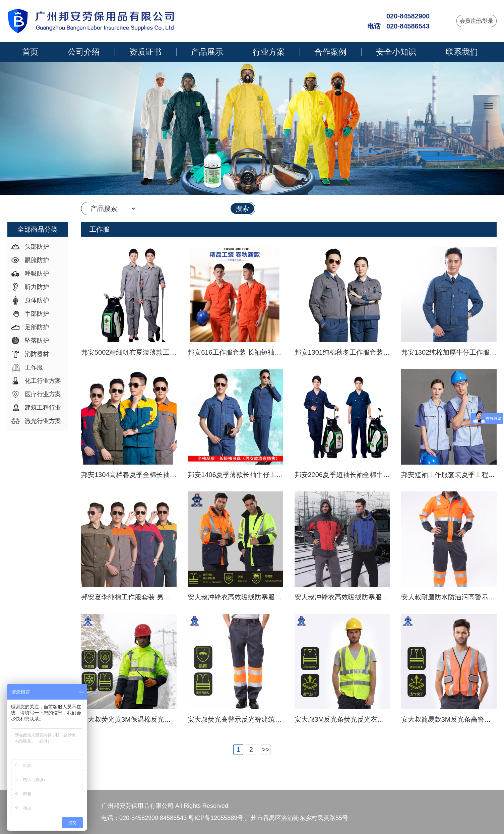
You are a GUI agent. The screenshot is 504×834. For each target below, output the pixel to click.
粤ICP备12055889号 (216, 818)
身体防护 (37, 300)
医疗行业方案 (43, 394)
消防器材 (37, 354)
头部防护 (37, 247)
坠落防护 (37, 341)
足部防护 (37, 327)
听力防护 (37, 287)
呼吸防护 (37, 274)
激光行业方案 (43, 421)
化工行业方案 (43, 381)
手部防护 (37, 314)
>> (266, 750)
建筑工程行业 (43, 408)
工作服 (34, 367)
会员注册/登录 (477, 21)
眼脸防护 (37, 260)
